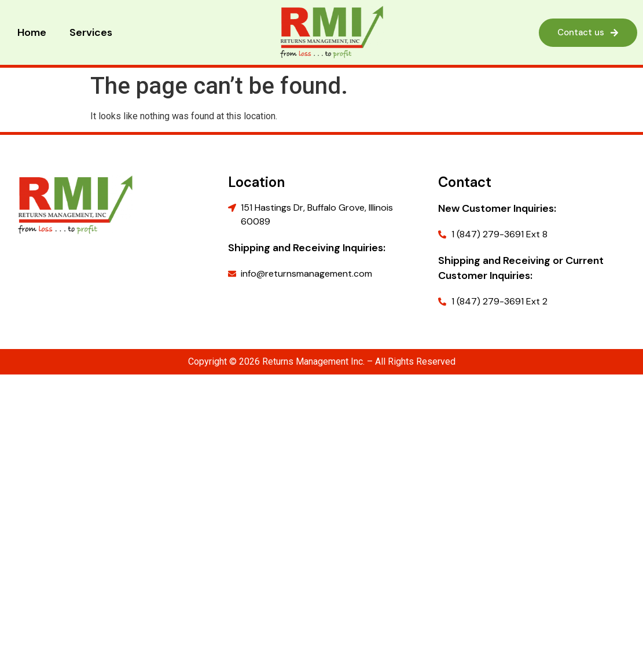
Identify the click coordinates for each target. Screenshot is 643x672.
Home (32, 32)
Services (91, 32)
